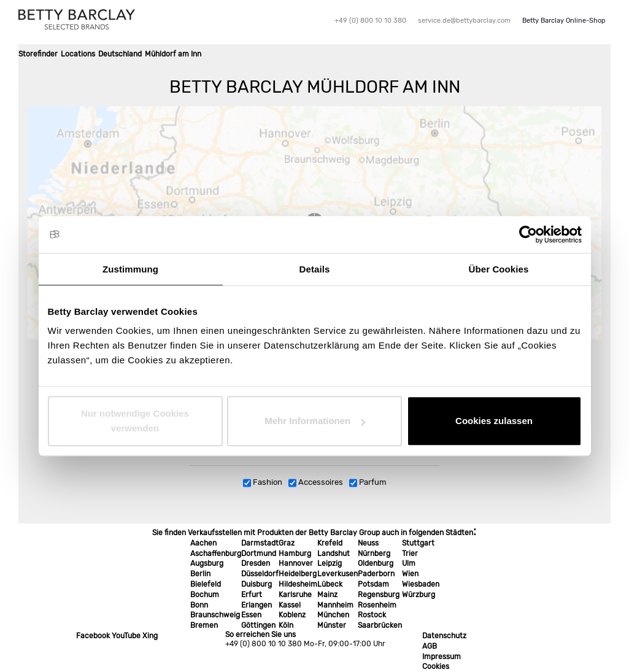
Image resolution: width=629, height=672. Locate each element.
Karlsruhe (295, 595)
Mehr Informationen (315, 421)
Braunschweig (215, 615)
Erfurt (252, 595)
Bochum (205, 595)
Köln (286, 625)
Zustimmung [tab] (130, 269)
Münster (332, 625)
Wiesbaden (421, 584)
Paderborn (376, 574)
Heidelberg (298, 574)
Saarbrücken (380, 625)
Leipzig (330, 563)
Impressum (442, 657)
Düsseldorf (260, 574)
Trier (410, 554)
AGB (430, 646)
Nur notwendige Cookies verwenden (135, 421)
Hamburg (295, 554)
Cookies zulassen (494, 421)
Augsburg (207, 563)
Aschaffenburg (216, 554)
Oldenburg (376, 563)
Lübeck (330, 584)
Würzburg (419, 595)
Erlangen (257, 605)
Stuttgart (418, 543)
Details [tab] (315, 269)
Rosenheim (377, 605)
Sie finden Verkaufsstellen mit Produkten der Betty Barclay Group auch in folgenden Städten (313, 533)
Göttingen (258, 625)
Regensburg (379, 595)
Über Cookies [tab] (499, 269)
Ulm (409, 563)
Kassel (290, 605)
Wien (410, 574)
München (333, 615)
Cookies (436, 666)
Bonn (199, 605)
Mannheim (335, 605)
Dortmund (259, 554)
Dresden (256, 563)
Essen (251, 615)
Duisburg (257, 584)
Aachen (203, 543)
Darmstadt (260, 543)
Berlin (200, 574)
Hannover (296, 563)
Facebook (93, 636)
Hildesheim (298, 584)
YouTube (126, 636)
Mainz (327, 595)
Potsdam (373, 584)
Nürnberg (374, 554)
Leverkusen (338, 574)
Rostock (372, 615)
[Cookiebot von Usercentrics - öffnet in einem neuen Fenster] (528, 234)
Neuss (368, 543)
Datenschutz (444, 636)
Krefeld (330, 543)
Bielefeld (206, 584)
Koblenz (292, 615)
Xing (150, 636)
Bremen (204, 625)
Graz (287, 543)
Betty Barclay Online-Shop (564, 21)
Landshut (334, 554)
